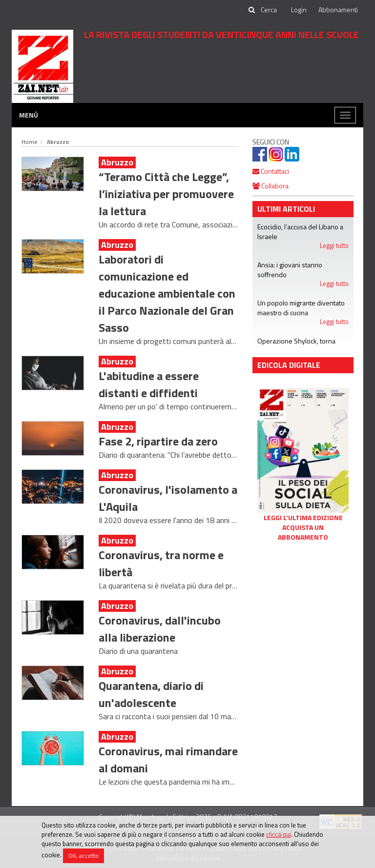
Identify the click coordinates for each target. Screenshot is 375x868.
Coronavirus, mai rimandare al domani (168, 759)
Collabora (271, 186)
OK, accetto (83, 856)
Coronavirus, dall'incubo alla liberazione (160, 629)
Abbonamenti (338, 10)
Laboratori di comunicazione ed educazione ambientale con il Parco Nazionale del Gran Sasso (167, 293)
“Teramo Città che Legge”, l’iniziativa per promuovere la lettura (166, 194)
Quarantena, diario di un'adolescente (151, 694)
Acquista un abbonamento (303, 532)
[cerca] (270, 10)
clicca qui (279, 834)
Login (299, 10)
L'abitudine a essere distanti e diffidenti (149, 384)
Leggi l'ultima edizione (303, 518)
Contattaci (271, 171)
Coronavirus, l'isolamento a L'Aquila (168, 498)
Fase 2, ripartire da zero (158, 441)
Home (30, 142)
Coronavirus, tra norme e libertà (161, 563)
